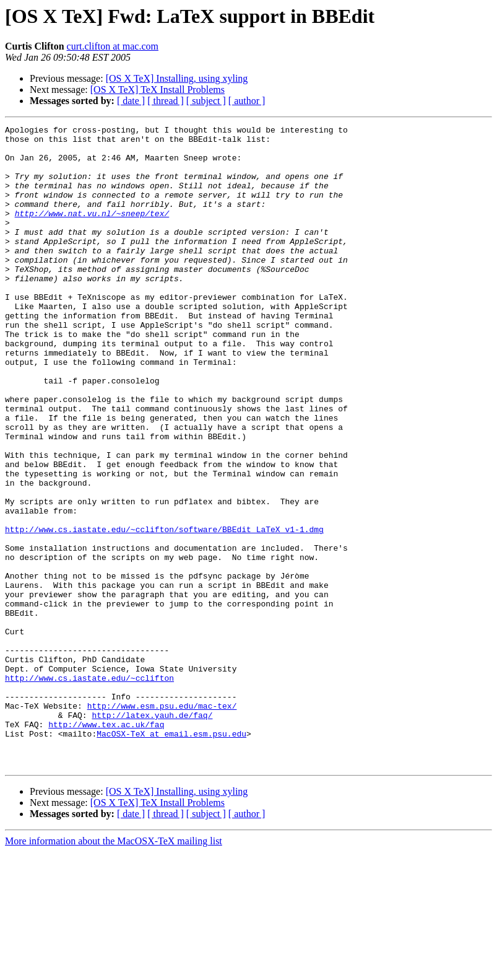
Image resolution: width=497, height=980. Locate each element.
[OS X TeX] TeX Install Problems (158, 90)
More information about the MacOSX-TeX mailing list (114, 969)
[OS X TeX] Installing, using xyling (177, 78)
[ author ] (247, 101)
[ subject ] (206, 101)
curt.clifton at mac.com (113, 46)
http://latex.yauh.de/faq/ (152, 834)
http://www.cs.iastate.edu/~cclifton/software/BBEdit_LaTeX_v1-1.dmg (164, 611)
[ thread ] (166, 101)
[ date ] (131, 101)
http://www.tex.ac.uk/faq (106, 845)
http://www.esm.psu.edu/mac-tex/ (162, 823)
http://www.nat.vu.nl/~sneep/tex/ (92, 232)
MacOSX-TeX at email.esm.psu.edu (171, 856)
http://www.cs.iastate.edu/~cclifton (89, 789)
